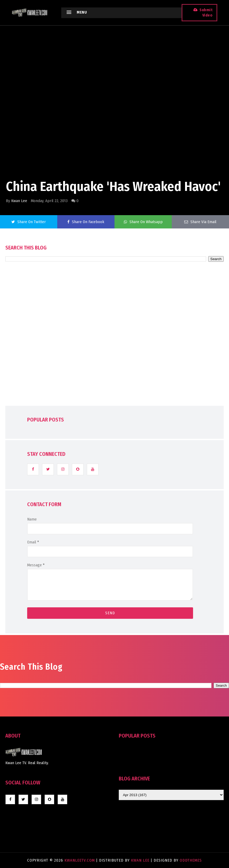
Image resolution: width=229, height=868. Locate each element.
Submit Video (204, 13)
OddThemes (191, 860)
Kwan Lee (19, 201)
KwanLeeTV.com (80, 860)
